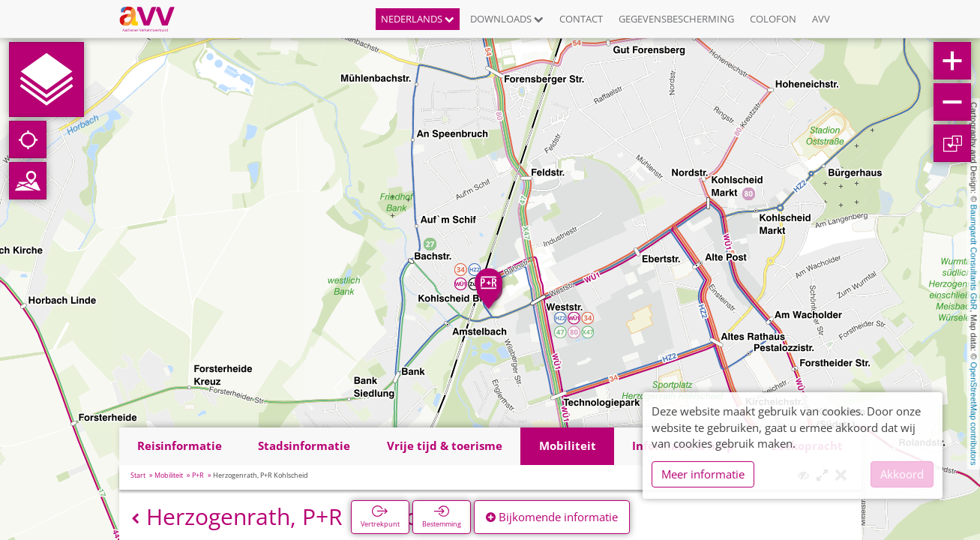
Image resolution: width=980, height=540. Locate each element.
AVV (821, 19)
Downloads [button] (507, 19)
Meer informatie (703, 474)
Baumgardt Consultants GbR (974, 258)
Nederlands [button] (418, 19)
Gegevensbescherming (676, 19)
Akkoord (902, 474)
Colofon (773, 19)
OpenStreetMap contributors (974, 413)
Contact (581, 19)
